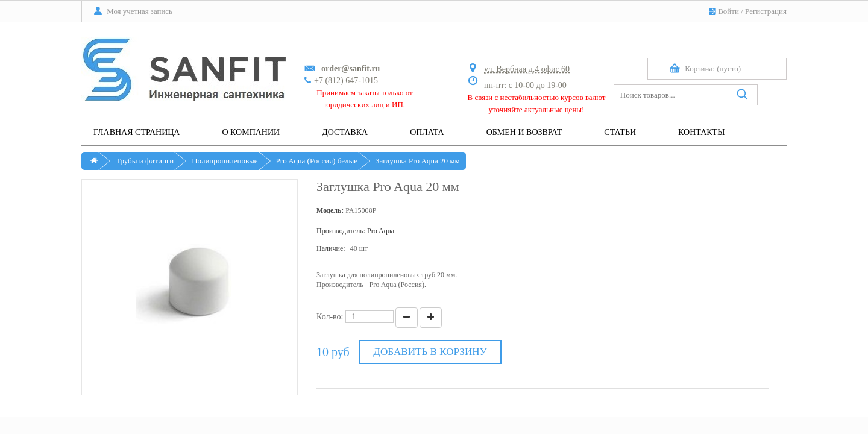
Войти (728, 11)
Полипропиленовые (225, 161)
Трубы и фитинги (145, 161)
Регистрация (766, 11)
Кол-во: (330, 317)
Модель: (330, 210)
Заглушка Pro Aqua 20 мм (418, 161)
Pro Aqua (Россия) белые (317, 161)
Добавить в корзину (430, 352)
